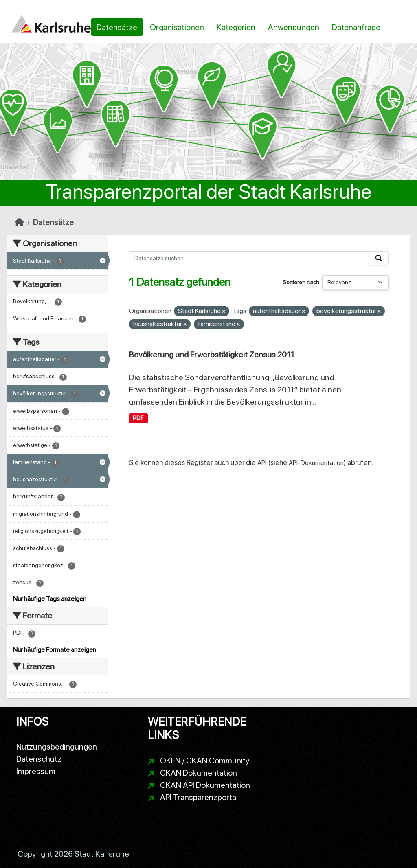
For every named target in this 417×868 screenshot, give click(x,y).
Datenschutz (39, 759)
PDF (138, 418)
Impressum (36, 771)
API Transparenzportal (199, 797)
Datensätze (117, 27)
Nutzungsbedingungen (57, 747)
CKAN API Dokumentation (205, 785)
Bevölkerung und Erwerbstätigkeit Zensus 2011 (212, 355)
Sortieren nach (301, 282)
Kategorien (236, 27)
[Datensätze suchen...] (249, 258)
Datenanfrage (356, 27)
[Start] (19, 222)
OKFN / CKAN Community (205, 761)
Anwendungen (294, 27)
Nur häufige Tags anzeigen (50, 599)
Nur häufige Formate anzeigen (55, 650)
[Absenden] (379, 258)
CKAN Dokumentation (199, 773)
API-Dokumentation (316, 463)
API (262, 463)
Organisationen (177, 27)
